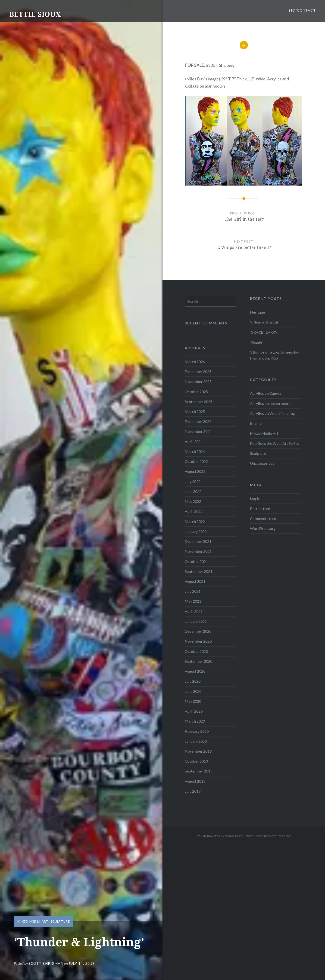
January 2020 (196, 741)
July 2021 (193, 591)
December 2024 (198, 421)
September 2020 (198, 661)
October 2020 (196, 651)
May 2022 (193, 501)
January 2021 (196, 621)
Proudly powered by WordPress (218, 836)
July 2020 (193, 681)
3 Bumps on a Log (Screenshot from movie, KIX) (275, 355)
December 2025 (198, 371)
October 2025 (196, 392)
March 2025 (195, 411)
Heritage (257, 312)
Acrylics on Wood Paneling (272, 413)
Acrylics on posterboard (270, 403)
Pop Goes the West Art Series (275, 443)
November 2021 (198, 551)
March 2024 (195, 451)
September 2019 (198, 771)
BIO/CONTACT (302, 10)
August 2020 (195, 671)
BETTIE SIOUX (35, 14)
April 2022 (194, 511)
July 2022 (193, 481)
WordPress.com (280, 836)
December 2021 (198, 541)
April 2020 (194, 711)
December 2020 (198, 631)
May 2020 (193, 701)
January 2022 (196, 531)
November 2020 (198, 641)
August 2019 (195, 781)
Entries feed (260, 508)
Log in (255, 498)
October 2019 (196, 761)
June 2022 (193, 491)
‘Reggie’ (256, 342)
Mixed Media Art (33, 922)
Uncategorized (262, 463)
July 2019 (193, 791)
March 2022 (195, 521)
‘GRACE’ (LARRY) (264, 332)
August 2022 (195, 471)
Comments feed (263, 518)
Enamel (256, 423)
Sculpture (60, 922)
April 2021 (194, 611)
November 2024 (198, 431)
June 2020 (193, 691)
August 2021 (195, 581)
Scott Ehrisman (46, 963)
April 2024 (194, 441)
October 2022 (196, 461)
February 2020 (197, 731)
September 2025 (198, 401)
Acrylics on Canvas (266, 393)
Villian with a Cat (264, 322)
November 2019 (198, 751)
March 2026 (195, 362)
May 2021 (193, 601)
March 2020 (195, 721)
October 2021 (196, 561)
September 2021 (198, 571)
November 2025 (198, 381)
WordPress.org (263, 528)
